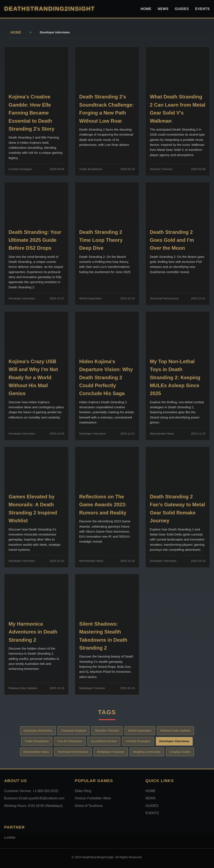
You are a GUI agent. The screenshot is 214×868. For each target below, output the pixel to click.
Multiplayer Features (111, 752)
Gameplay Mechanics (38, 731)
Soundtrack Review (104, 741)
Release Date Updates (175, 731)
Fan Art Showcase (70, 741)
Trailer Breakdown (37, 741)
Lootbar (10, 837)
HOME (146, 9)
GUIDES (182, 9)
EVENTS (203, 9)
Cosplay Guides (180, 752)
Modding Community (147, 752)
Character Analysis (74, 731)
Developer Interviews (174, 741)
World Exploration (140, 731)
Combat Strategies (138, 741)
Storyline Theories (107, 731)
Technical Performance (73, 752)
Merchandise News (36, 752)
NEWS (163, 9)
